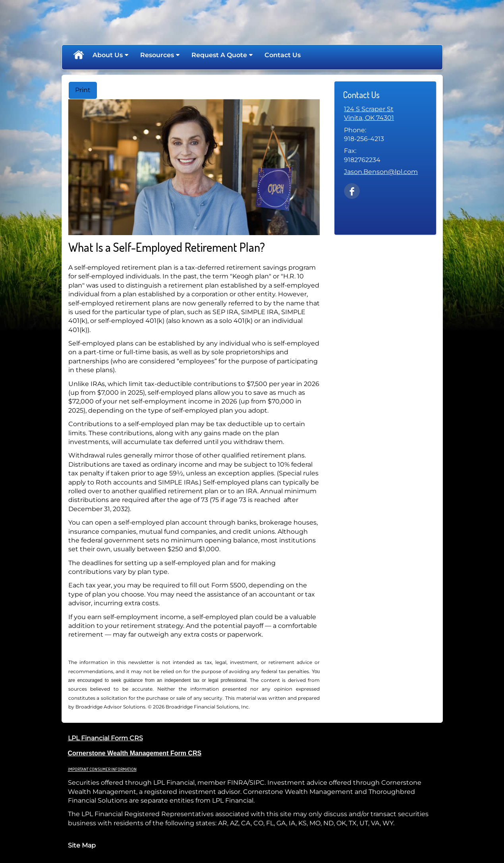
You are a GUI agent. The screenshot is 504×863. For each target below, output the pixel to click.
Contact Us (283, 55)
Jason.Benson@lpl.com (381, 172)
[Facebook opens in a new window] (352, 190)
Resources (157, 55)
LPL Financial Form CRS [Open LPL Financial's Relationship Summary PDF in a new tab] (105, 738)
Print (83, 90)
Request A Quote (219, 55)
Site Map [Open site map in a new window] (82, 845)
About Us (108, 55)
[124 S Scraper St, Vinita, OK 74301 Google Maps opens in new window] (369, 114)
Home (78, 55)
